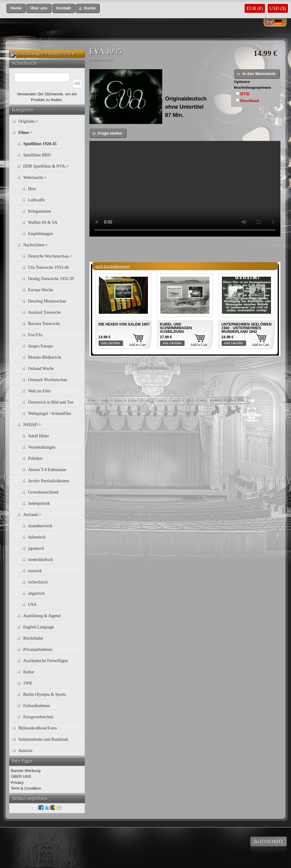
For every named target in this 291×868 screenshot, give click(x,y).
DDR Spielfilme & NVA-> (46, 166)
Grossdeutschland (43, 492)
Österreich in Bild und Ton (51, 402)
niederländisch (41, 560)
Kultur (29, 672)
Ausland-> (32, 515)
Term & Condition (26, 788)
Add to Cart (137, 345)
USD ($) (278, 8)
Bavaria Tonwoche (44, 324)
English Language (39, 627)
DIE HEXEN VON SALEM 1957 (124, 324)
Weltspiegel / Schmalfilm (50, 413)
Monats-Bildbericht (45, 357)
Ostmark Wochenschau (48, 380)
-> (26, 133)
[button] (16, 8)
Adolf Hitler (39, 436)
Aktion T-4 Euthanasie (47, 470)
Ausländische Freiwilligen (46, 661)
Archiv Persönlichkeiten (49, 481)
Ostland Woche (41, 369)
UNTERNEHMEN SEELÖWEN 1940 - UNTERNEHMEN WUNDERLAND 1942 (247, 328)
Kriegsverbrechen (38, 717)
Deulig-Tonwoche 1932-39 (51, 279)
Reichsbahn (33, 638)
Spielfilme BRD (37, 155)
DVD (245, 94)
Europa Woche (41, 290)
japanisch (36, 548)
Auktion (25, 751)
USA (32, 605)
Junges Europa (41, 346)
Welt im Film (39, 391)
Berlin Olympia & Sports (45, 694)
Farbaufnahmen (37, 706)
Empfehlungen (41, 234)
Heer (32, 189)
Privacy (17, 783)
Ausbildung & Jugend (42, 616)
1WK (28, 683)
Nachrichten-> (36, 245)
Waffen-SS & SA (43, 222)
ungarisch (36, 593)
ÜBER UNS (21, 776)
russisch (35, 571)
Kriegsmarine (40, 211)
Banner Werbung (26, 771)
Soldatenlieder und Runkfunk (43, 739)
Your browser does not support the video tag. (185, 189)
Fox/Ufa (35, 335)
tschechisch (38, 582)
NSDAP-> (32, 425)
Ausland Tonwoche (45, 312)
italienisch (37, 537)
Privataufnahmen (38, 649)
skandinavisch (40, 526)
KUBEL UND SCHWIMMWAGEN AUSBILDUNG (176, 328)
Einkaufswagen (30, 54)
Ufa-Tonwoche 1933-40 (48, 267)
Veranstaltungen (42, 447)
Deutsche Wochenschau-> (50, 256)
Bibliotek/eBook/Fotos (38, 728)
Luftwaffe (37, 200)
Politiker (35, 458)
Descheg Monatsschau (47, 301)
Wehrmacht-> (35, 178)
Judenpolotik (39, 503)
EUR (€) (255, 8)
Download (250, 101)
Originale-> (28, 121)
